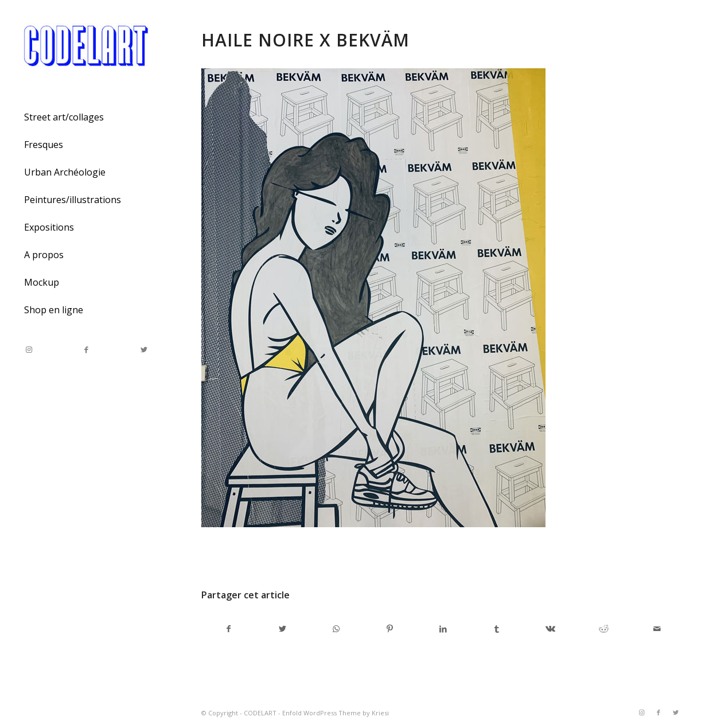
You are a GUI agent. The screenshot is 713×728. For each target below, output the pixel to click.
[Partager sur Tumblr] (497, 629)
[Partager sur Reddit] (603, 629)
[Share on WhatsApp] (336, 629)
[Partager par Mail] (657, 629)
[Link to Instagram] (29, 350)
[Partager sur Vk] (550, 629)
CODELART (260, 713)
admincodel (300, 556)
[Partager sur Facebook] (229, 629)
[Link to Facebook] (86, 350)
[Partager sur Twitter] (282, 629)
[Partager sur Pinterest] (389, 629)
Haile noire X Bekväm (305, 40)
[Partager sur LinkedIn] (443, 629)
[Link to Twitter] (143, 350)
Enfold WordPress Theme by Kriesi (336, 713)
